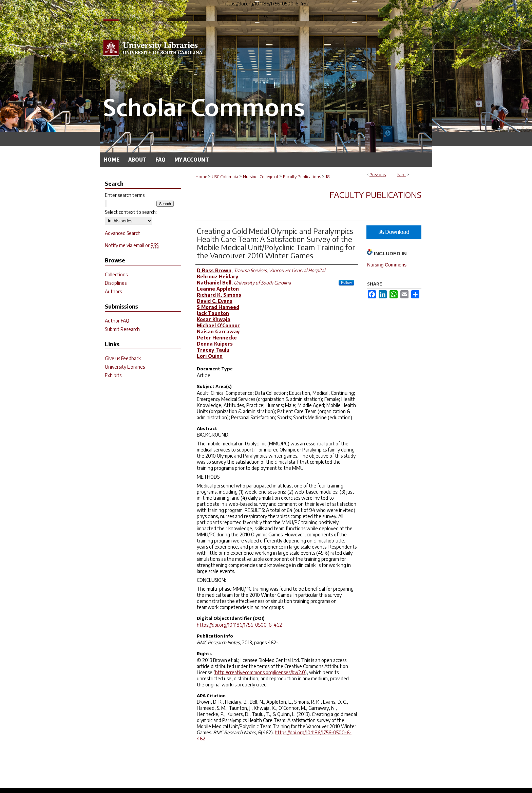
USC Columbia (225, 177)
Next (402, 175)
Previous (378, 175)
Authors (113, 291)
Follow (346, 282)
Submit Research (122, 329)
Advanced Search (123, 233)
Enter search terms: (125, 195)
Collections (116, 274)
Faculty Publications (302, 177)
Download (394, 232)
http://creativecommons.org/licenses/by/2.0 (260, 672)
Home (201, 177)
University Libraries (125, 367)
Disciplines (116, 283)
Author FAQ (117, 321)
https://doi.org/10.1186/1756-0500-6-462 (239, 625)
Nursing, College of (261, 177)
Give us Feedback (123, 358)
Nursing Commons (387, 265)
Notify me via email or (132, 245)
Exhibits (113, 375)
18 (328, 177)
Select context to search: (131, 212)
